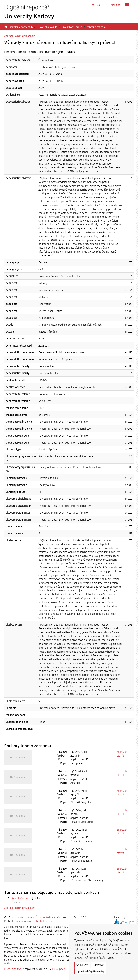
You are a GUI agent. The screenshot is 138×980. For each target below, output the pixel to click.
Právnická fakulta (48, 27)
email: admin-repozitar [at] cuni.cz (33, 921)
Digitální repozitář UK (21, 27)
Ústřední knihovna (46, 917)
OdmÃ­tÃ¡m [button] (98, 965)
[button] (97, 5)
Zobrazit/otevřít (122, 753)
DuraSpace (59, 969)
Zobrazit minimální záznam (20, 36)
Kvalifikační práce (72, 27)
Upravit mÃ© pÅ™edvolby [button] (90, 971)
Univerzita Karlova (24, 917)
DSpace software (14, 969)
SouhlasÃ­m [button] (82, 965)
